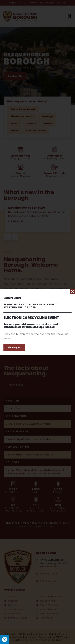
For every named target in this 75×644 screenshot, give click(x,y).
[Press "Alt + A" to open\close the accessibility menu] (5, 639)
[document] (37, 322)
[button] (14, 348)
